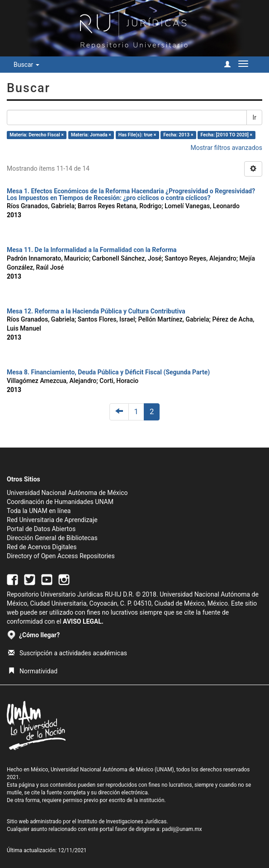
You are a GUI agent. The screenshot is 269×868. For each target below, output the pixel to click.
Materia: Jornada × (91, 135)
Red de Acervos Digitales (42, 547)
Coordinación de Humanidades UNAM (60, 502)
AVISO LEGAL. (83, 621)
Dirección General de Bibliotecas (52, 538)
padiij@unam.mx (182, 829)
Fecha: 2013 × (178, 135)
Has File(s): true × (137, 135)
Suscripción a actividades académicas (68, 653)
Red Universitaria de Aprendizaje (52, 520)
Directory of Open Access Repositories (61, 556)
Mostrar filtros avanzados (226, 148)
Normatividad (33, 671)
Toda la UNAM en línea (39, 511)
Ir (254, 117)
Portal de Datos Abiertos (41, 529)
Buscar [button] (26, 65)
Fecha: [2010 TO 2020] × (227, 135)
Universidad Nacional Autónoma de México (67, 493)
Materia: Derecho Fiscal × (37, 135)
